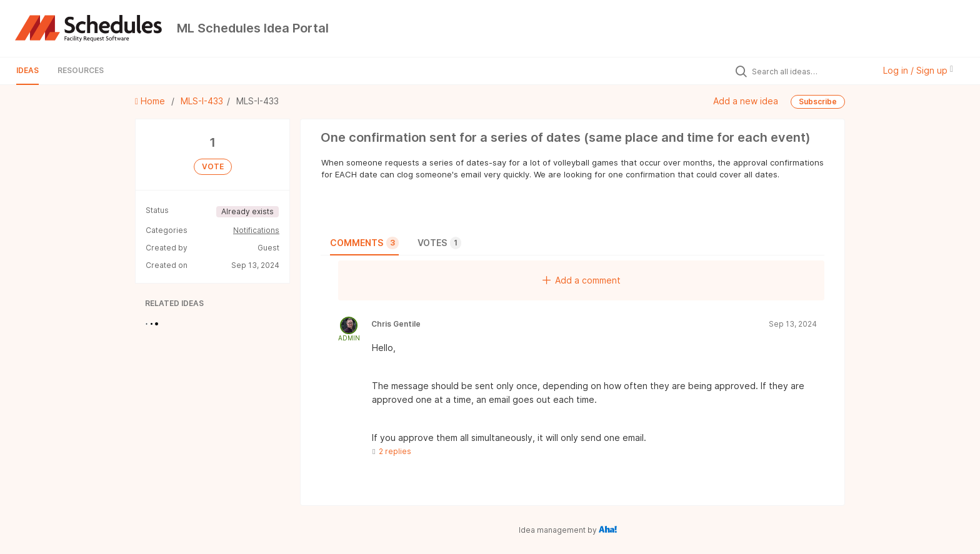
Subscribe (818, 101)
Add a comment (582, 280)
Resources (81, 70)
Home (151, 101)
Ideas (27, 70)
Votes (439, 243)
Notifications (256, 230)
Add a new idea (746, 101)
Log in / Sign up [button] (918, 70)
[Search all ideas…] (810, 71)
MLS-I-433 (202, 101)
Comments (364, 243)
